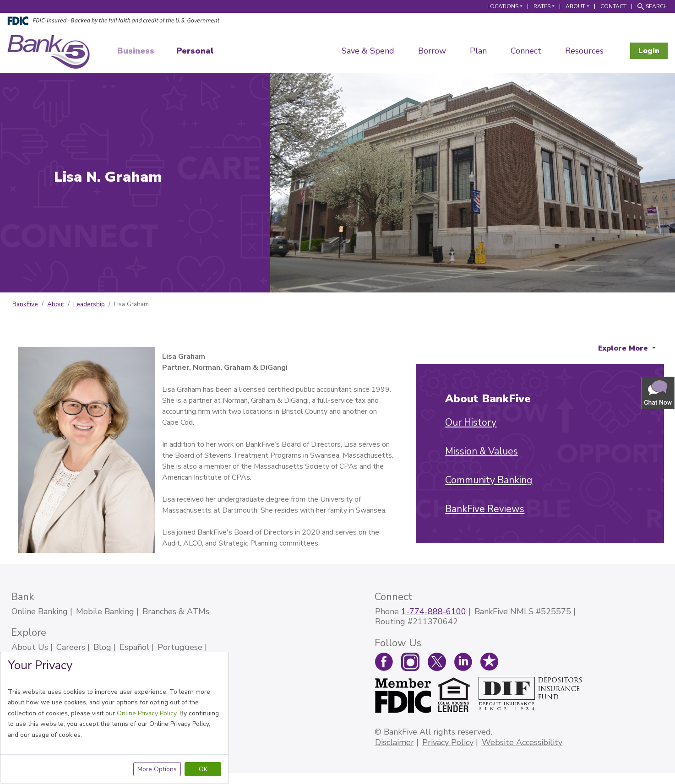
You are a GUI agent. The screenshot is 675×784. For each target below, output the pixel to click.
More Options (157, 769)
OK (203, 769)
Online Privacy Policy (147, 713)
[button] (659, 392)
